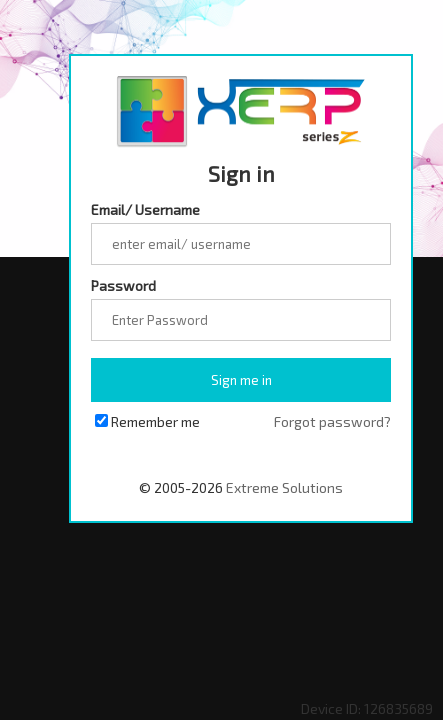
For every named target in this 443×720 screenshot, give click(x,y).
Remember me (155, 421)
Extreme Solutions (284, 487)
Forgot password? (332, 421)
